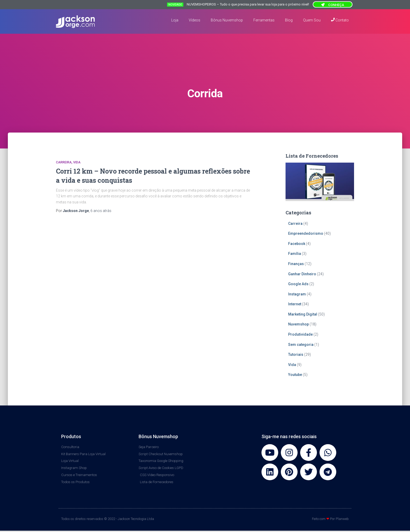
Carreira (64, 162)
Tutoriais (296, 354)
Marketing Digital (303, 314)
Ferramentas (264, 20)
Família (295, 254)
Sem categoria (301, 345)
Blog (289, 20)
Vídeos (195, 20)
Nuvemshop (298, 324)
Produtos (71, 436)
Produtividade (300, 334)
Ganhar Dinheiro (302, 274)
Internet (295, 304)
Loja (175, 20)
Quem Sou (312, 20)
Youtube (295, 375)
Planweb (342, 520)
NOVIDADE (175, 5)
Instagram (297, 294)
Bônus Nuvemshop (227, 20)
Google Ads (298, 284)
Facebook (297, 244)
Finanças (296, 264)
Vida (77, 162)
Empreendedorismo (306, 233)
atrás (101, 211)
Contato (340, 20)
